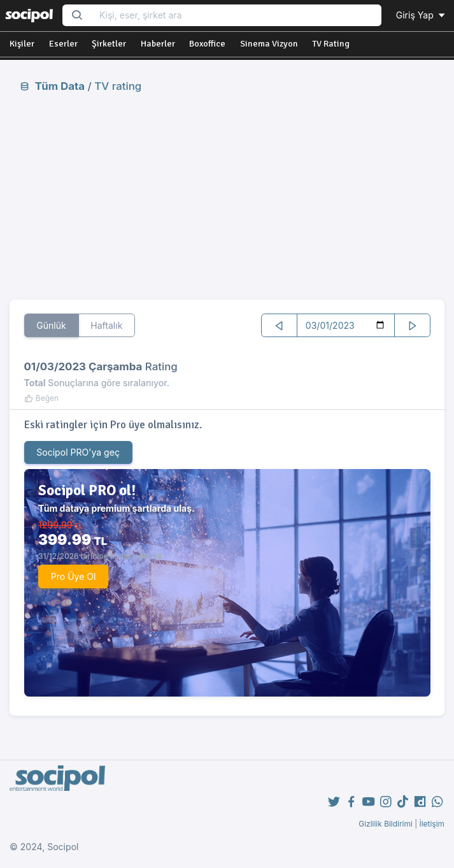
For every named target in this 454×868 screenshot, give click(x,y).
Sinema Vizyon (269, 44)
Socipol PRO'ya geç (78, 452)
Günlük (51, 325)
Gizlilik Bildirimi (386, 824)
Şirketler (109, 44)
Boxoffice (207, 44)
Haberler (158, 44)
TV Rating (331, 44)
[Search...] (236, 16)
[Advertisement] (227, 196)
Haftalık (106, 325)
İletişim (432, 824)
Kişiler (22, 44)
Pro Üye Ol (74, 576)
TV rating (118, 86)
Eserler (63, 44)
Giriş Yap (422, 15)
